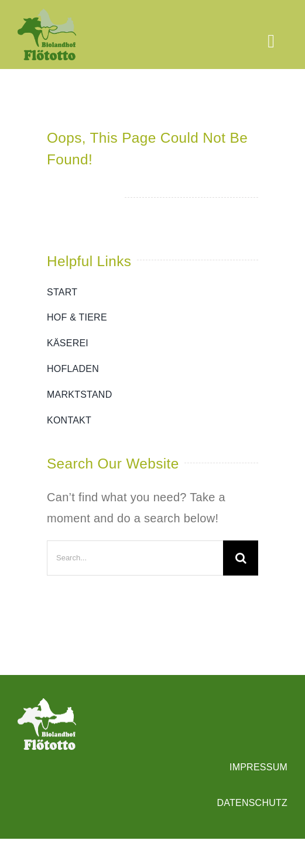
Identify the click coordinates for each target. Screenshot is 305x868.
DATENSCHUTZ (252, 803)
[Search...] (135, 558)
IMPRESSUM (258, 767)
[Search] (241, 558)
